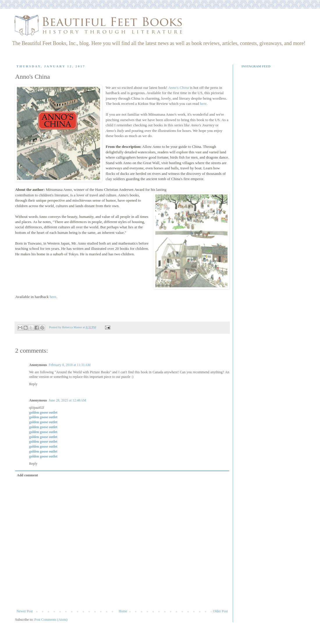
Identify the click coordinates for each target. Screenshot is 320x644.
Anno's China (178, 88)
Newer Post (25, 611)
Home (123, 611)
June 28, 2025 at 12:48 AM (67, 400)
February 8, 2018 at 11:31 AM (70, 365)
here (203, 104)
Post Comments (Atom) (51, 620)
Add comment (27, 475)
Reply (33, 384)
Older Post (220, 611)
